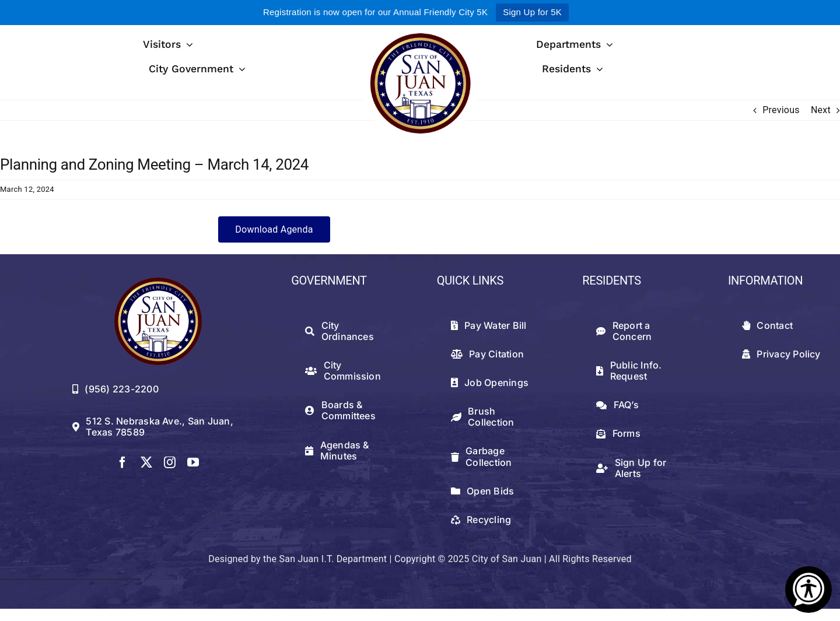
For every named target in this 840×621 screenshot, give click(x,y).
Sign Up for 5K (532, 12)
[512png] (158, 282)
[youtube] (193, 462)
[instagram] (170, 462)
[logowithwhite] (420, 29)
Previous (781, 110)
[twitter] (146, 462)
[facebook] (123, 462)
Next (821, 110)
